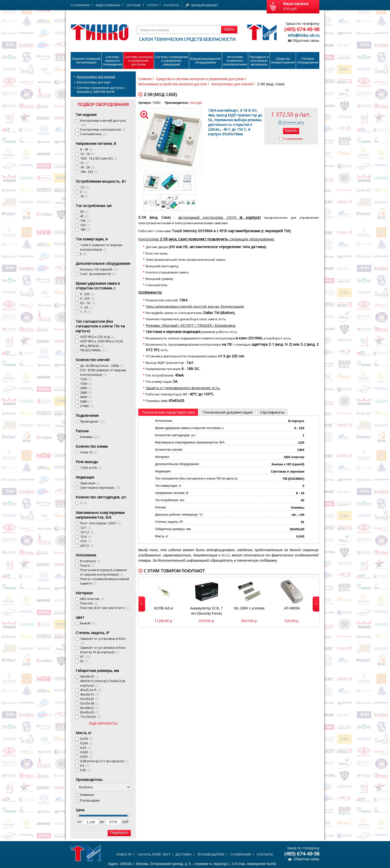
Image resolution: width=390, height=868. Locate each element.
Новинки (87, 795)
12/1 (86, 528)
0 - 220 (87, 294)
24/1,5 (87, 545)
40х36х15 (90, 676)
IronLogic (196, 103)
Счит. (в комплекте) (98, 274)
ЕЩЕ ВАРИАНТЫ (103, 723)
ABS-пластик (92, 599)
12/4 (86, 537)
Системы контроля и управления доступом (138, 61)
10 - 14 (87, 154)
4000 (86, 397)
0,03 (86, 748)
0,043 (86, 752)
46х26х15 (90, 694)
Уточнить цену (293, 122)
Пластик (89, 603)
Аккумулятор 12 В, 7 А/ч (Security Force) (207, 611)
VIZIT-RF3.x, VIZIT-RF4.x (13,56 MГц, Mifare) (101, 343)
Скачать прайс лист (154, 854)
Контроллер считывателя (103, 129)
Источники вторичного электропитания (235, 61)
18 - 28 (87, 167)
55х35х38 (90, 703)
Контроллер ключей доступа (103, 123)
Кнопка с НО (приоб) (99, 269)
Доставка (183, 854)
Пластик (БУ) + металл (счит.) (105, 608)
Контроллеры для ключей (96, 77)
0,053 (86, 757)
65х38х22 (90, 708)
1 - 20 (86, 307)
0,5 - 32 (88, 303)
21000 (87, 406)
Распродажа (90, 800)
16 (84, 196)
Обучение (134, 5)
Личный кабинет (204, 5)
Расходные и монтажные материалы (259, 61)
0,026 (86, 743)
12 (84, 163)
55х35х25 (90, 699)
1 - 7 (86, 312)
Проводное (92, 421)
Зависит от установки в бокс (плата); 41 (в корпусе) (103, 650)
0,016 (86, 739)
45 (84, 216)
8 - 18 (86, 149)
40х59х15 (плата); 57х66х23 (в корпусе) (103, 683)
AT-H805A (292, 608)
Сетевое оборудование (308, 60)
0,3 (85, 765)
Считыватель (93, 134)
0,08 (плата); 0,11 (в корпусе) (104, 761)
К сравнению (293, 139)
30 (84, 212)
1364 (86, 383)
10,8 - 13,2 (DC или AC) (99, 158)
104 (85, 220)
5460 (86, 401)
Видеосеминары (108, 5)
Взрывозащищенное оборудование (206, 60)
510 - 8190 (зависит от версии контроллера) (103, 372)
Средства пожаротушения (283, 60)
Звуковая (90, 483)
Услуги (152, 5)
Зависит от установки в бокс (103, 641)
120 (85, 225)
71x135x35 (90, 717)
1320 (86, 379)
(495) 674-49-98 (302, 29)
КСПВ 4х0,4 (164, 608)
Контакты (171, 5)
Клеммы (90, 437)
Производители (211, 854)
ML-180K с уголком (249, 608)
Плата (87, 565)
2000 (86, 388)
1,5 (85, 187)
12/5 (86, 541)
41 (85, 656)
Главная (145, 79)
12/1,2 (87, 532)
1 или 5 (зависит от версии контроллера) (101, 247)
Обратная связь (306, 40)
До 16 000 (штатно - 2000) (102, 366)
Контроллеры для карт (94, 82)
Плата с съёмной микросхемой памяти (105, 581)
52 (84, 661)
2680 (86, 392)
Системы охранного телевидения (112, 61)
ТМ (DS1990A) (93, 350)
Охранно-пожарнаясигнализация (86, 60)
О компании (241, 854)
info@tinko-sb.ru (304, 35)
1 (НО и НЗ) (91, 468)
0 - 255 (87, 298)
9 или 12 (89, 452)
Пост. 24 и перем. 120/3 (100, 523)
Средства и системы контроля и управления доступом (200, 79)
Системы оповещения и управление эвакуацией (171, 61)
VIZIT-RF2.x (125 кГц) (97, 337)
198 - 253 (89, 172)
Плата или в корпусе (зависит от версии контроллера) (104, 572)
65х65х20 (90, 712)
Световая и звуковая (100, 488)
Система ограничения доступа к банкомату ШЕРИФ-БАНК (101, 90)
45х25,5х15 (91, 690)
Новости (124, 854)
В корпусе (90, 561)
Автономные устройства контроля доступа (173, 84)
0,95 (86, 770)
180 (85, 229)
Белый (88, 623)
